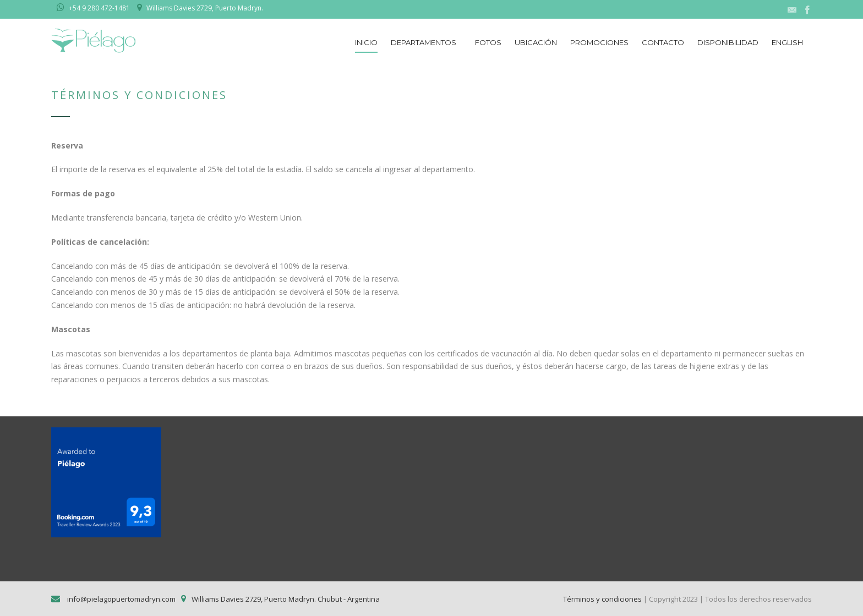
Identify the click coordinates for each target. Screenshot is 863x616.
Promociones (599, 42)
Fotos (488, 42)
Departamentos (424, 42)
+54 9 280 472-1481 (99, 8)
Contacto (663, 42)
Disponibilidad (728, 42)
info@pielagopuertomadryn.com (121, 599)
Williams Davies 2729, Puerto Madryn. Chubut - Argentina (286, 599)
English (787, 42)
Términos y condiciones (602, 599)
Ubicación (536, 42)
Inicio (366, 42)
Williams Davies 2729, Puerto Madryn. (205, 8)
